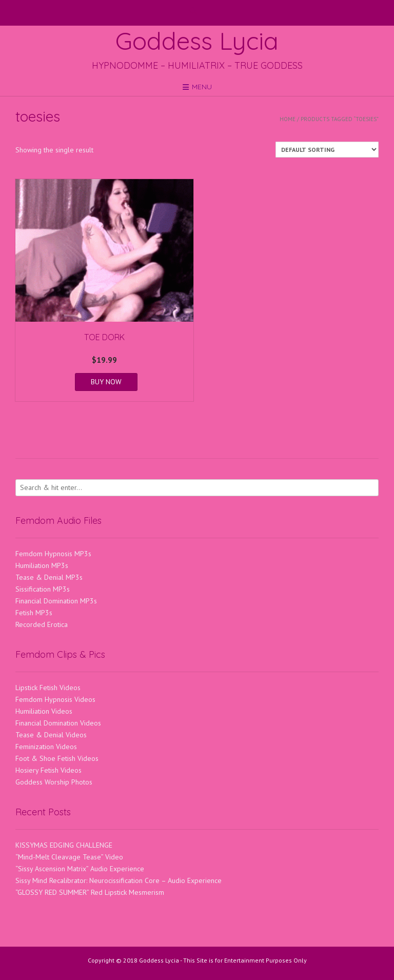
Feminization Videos (46, 747)
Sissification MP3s (43, 589)
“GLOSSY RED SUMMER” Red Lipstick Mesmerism (90, 892)
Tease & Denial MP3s (49, 577)
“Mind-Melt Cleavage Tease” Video (69, 857)
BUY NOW (106, 382)
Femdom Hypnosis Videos (55, 699)
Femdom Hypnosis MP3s (53, 554)
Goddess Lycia (197, 41)
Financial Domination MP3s (56, 601)
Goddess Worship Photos (54, 782)
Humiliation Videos (44, 711)
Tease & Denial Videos (51, 735)
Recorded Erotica (42, 624)
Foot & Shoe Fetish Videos (57, 758)
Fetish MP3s (34, 613)
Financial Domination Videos (58, 723)
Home (288, 119)
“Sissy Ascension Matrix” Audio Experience (80, 869)
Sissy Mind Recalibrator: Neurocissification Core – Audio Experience (119, 880)
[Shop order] (327, 150)
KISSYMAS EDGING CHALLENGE (64, 845)
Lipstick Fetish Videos (48, 688)
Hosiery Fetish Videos (48, 770)
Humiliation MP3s (42, 565)
